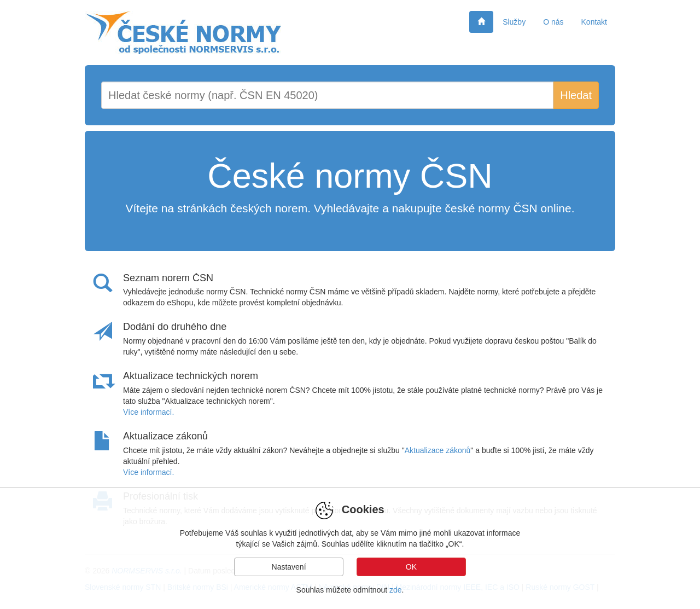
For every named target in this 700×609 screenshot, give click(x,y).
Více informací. (148, 412)
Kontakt (594, 22)
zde (396, 590)
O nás (553, 22)
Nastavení (289, 567)
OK (411, 567)
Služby (514, 22)
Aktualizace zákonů (438, 450)
